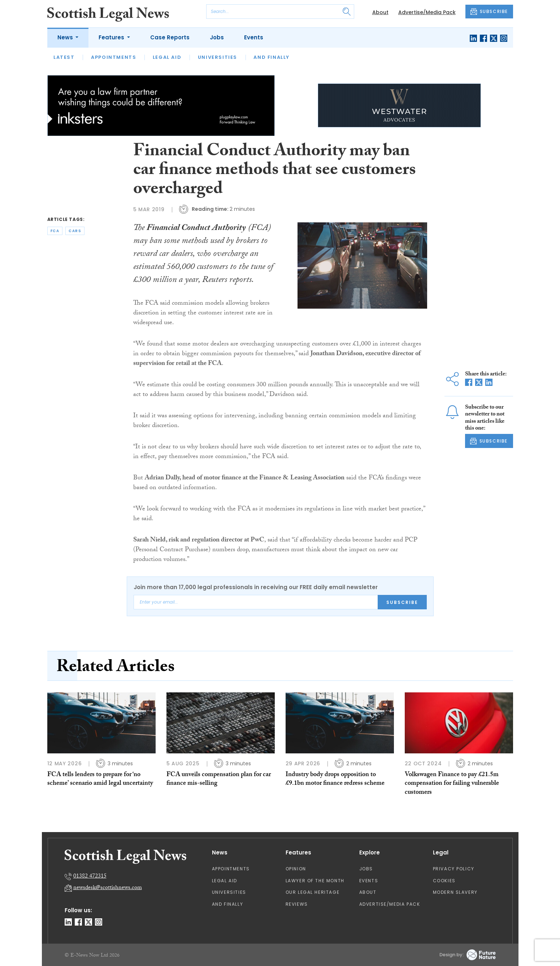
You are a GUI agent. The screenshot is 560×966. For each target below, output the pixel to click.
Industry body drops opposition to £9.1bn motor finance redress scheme (335, 780)
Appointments (114, 57)
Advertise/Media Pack (427, 12)
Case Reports (170, 37)
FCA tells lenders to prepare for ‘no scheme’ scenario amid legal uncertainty (100, 780)
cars (75, 231)
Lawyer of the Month (315, 881)
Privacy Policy (454, 869)
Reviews (297, 904)
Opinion (296, 869)
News (66, 37)
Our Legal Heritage (313, 892)
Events (254, 37)
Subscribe (402, 602)
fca (55, 231)
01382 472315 (90, 877)
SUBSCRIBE (489, 12)
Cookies (444, 881)
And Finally (272, 57)
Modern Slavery (455, 892)
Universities (218, 57)
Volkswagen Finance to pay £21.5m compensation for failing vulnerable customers (452, 784)
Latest (64, 57)
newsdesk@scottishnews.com (108, 888)
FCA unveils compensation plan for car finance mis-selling (219, 780)
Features (112, 37)
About (380, 12)
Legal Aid (167, 57)
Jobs (217, 37)
